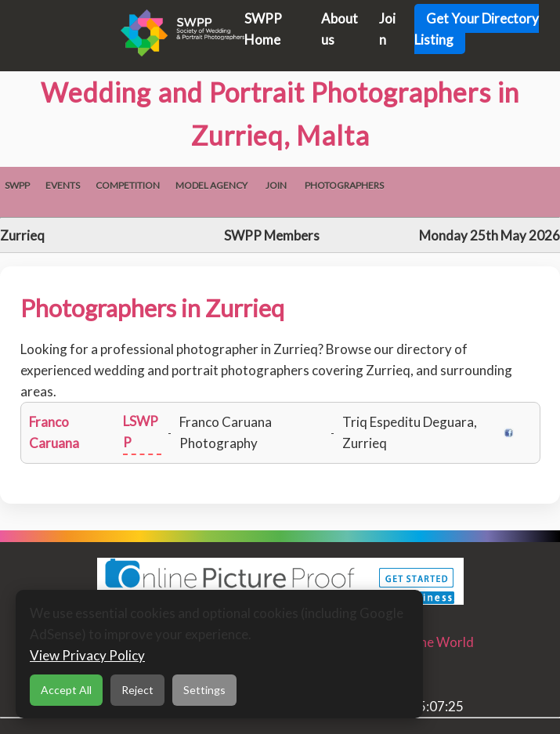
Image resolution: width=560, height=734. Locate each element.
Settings (204, 690)
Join (276, 185)
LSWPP (141, 432)
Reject (137, 690)
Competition (128, 185)
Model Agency (211, 185)
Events (63, 185)
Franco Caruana (54, 432)
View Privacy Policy (87, 655)
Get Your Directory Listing (477, 29)
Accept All (66, 690)
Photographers (344, 185)
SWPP (17, 185)
